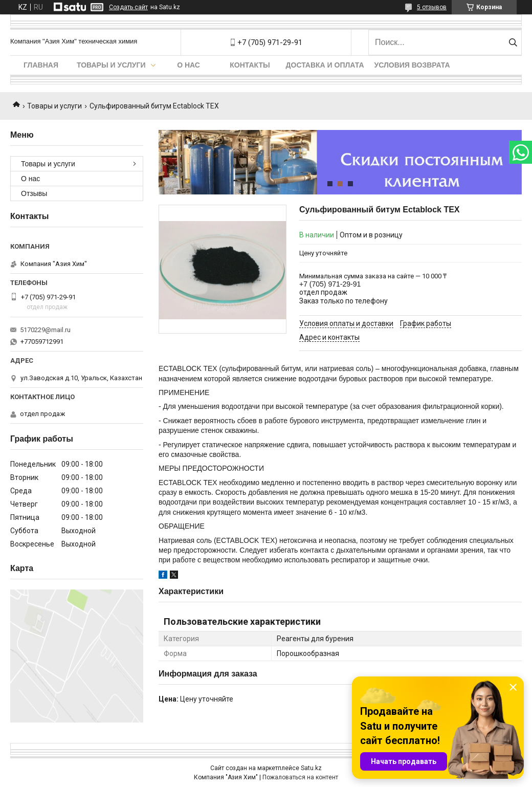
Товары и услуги (111, 65)
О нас (189, 65)
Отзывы (34, 193)
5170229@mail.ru (45, 330)
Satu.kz (311, 768)
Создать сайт (128, 7)
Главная (41, 65)
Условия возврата (412, 65)
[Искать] (513, 42)
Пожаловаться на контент (300, 777)
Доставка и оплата (325, 65)
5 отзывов (432, 7)
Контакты (250, 65)
